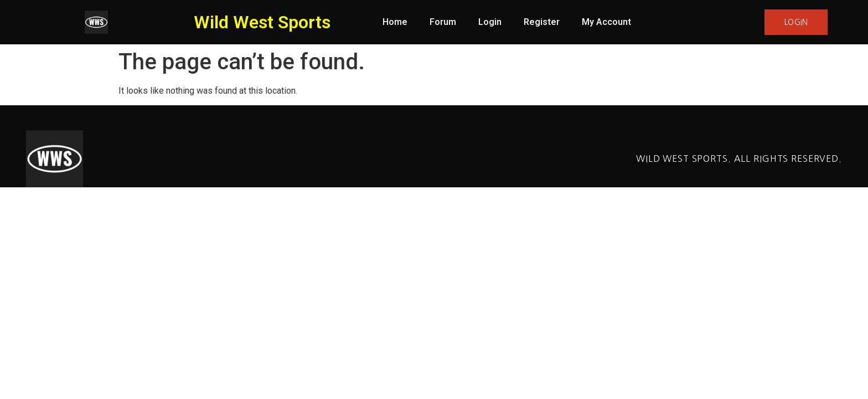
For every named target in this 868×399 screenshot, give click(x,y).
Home (395, 22)
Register (542, 22)
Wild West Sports (262, 22)
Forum (443, 22)
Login (490, 22)
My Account (606, 22)
